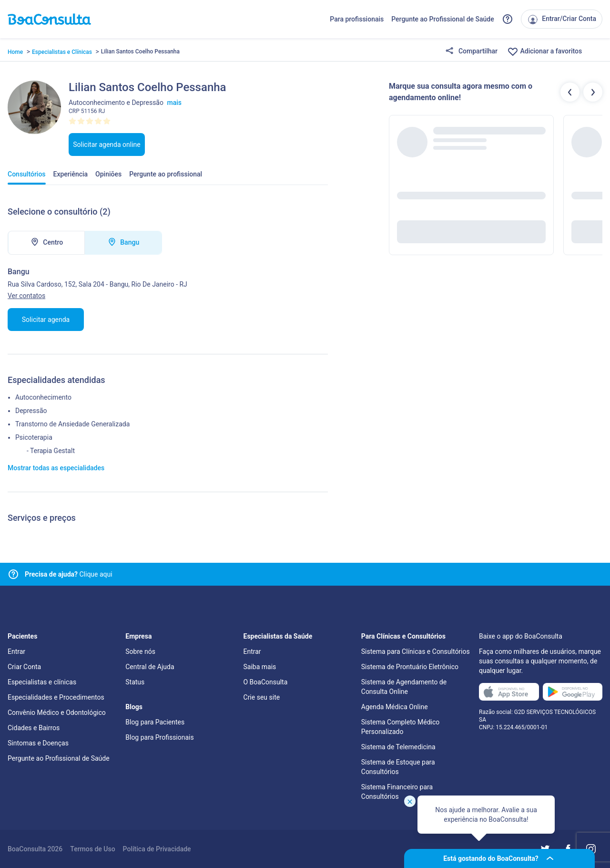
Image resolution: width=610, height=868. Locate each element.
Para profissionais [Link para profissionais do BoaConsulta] (357, 19)
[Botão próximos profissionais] (593, 92)
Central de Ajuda (150, 667)
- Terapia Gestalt (51, 451)
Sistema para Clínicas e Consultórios (416, 651)
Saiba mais (260, 667)
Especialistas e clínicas (42, 682)
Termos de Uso (92, 849)
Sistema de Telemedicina (398, 747)
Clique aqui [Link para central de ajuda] (69, 574)
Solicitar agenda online (107, 145)
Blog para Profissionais (159, 737)
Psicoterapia (34, 437)
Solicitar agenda (46, 320)
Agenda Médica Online (395, 707)
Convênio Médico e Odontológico (57, 713)
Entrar (16, 651)
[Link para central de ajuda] (13, 574)
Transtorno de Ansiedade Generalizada (72, 424)
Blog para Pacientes (155, 722)
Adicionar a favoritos (544, 52)
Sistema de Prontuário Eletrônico (410, 667)
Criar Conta (24, 667)
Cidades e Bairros (34, 728)
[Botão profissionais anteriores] (570, 92)
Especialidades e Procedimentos (56, 697)
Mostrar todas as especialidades (56, 468)
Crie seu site (262, 697)
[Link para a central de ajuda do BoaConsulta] (508, 19)
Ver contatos (26, 296)
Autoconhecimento (43, 397)
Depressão (31, 411)
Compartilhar (471, 52)
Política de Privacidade (157, 849)
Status (135, 682)
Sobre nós (140, 651)
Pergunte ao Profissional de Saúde (443, 19)
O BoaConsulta (266, 682)
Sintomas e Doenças (38, 743)
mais (174, 103)
